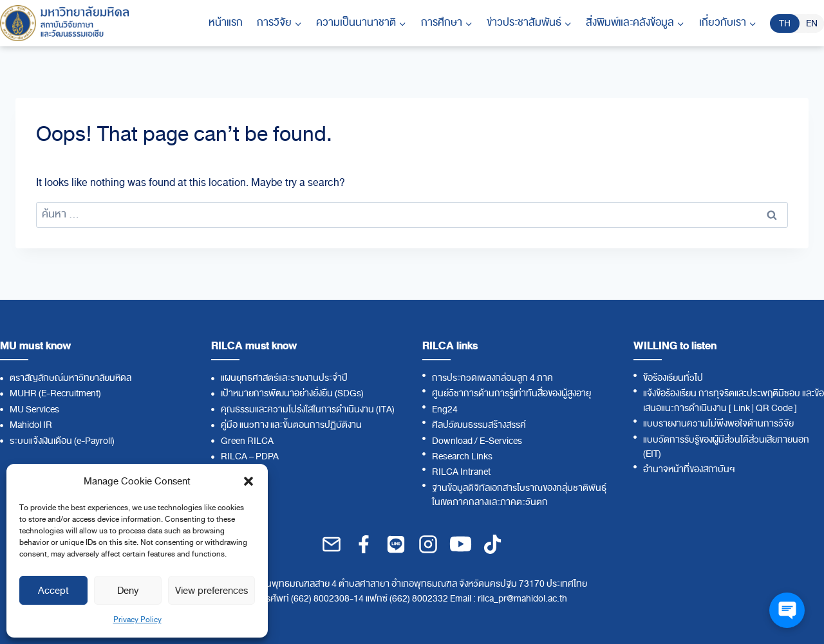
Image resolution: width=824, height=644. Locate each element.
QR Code (774, 408)
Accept (53, 591)
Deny (128, 591)
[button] (248, 481)
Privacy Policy (137, 620)
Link (742, 408)
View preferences (211, 591)
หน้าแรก (226, 23)
